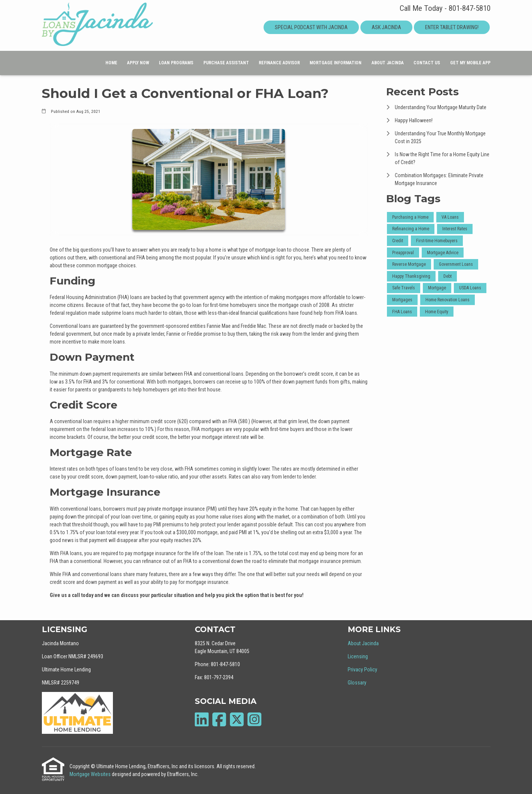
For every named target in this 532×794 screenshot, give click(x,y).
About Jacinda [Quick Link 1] (363, 643)
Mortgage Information (336, 63)
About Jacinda (388, 63)
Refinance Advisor (279, 63)
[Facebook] (219, 719)
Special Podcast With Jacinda (311, 27)
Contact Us (427, 63)
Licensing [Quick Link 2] (358, 656)
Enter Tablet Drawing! (452, 27)
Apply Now (138, 63)
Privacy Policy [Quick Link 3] (362, 670)
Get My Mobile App (470, 63)
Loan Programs (176, 63)
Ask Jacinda (386, 27)
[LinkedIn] (202, 719)
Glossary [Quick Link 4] (357, 683)
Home (111, 63)
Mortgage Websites (91, 774)
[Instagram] (254, 719)
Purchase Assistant (226, 63)
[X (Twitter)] (237, 719)
